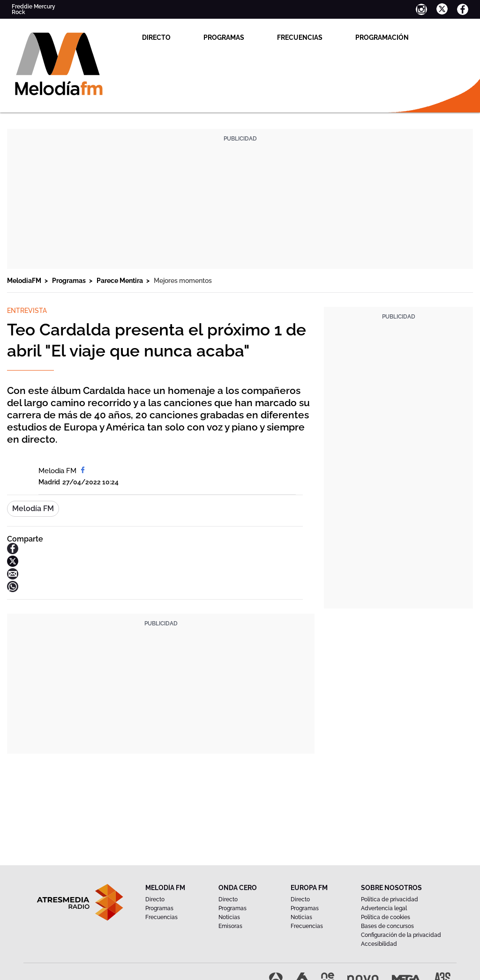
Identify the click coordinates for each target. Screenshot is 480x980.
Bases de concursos (387, 926)
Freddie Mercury (34, 7)
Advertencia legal (384, 908)
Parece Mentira (120, 281)
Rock (19, 12)
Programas (224, 37)
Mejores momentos (183, 281)
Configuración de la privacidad (401, 935)
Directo (156, 37)
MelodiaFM (25, 281)
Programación (382, 37)
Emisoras (230, 926)
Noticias (229, 917)
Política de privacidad (390, 899)
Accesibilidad (379, 944)
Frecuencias (300, 37)
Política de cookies (386, 917)
